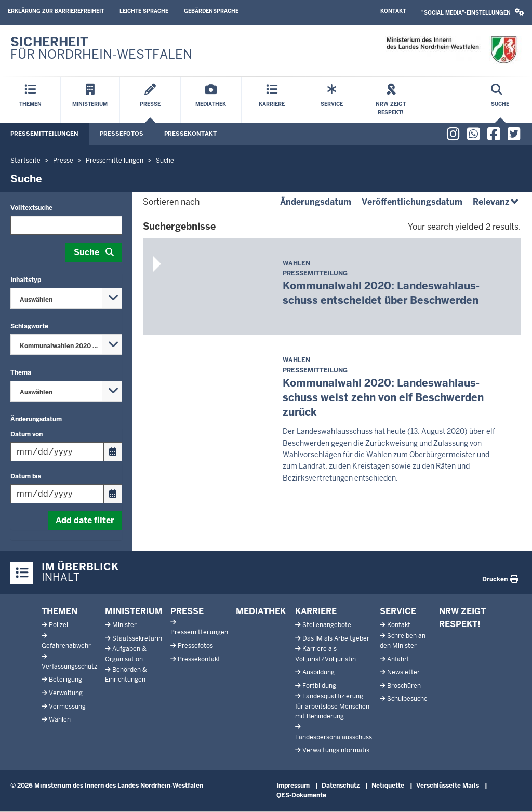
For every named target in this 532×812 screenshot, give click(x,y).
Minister (124, 625)
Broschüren (404, 686)
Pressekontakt (190, 134)
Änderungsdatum (36, 419)
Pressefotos (122, 134)
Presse (187, 611)
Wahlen (60, 720)
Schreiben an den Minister (403, 641)
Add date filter (85, 520)
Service (398, 611)
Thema (21, 372)
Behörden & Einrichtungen (126, 675)
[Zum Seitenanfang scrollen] (511, 793)
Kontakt (393, 11)
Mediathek (261, 611)
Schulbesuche (407, 699)
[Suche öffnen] (500, 100)
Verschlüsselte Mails (448, 786)
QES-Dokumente (301, 795)
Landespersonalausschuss (334, 737)
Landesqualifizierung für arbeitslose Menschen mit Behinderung (332, 706)
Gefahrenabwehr (66, 646)
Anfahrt (398, 659)
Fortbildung (319, 686)
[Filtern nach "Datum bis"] (57, 494)
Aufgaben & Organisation (126, 654)
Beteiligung (65, 680)
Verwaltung (66, 693)
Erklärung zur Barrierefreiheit (56, 11)
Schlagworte (29, 326)
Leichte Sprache (144, 11)
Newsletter (403, 672)
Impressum (293, 786)
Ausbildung (318, 672)
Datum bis (26, 476)
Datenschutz (341, 786)
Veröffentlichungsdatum (412, 202)
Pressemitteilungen (44, 134)
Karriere (316, 611)
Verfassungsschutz (69, 667)
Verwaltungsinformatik (336, 750)
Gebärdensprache (211, 11)
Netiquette (388, 786)
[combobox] (66, 298)
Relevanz (497, 202)
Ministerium (134, 611)
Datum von (26, 434)
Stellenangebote (327, 625)
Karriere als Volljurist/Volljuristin (325, 654)
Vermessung (67, 707)
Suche (87, 252)
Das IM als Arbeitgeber (336, 638)
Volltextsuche (31, 208)
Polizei (58, 625)
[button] (473, 13)
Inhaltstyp (26, 280)
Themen (59, 611)
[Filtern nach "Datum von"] (57, 452)
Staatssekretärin (137, 638)
